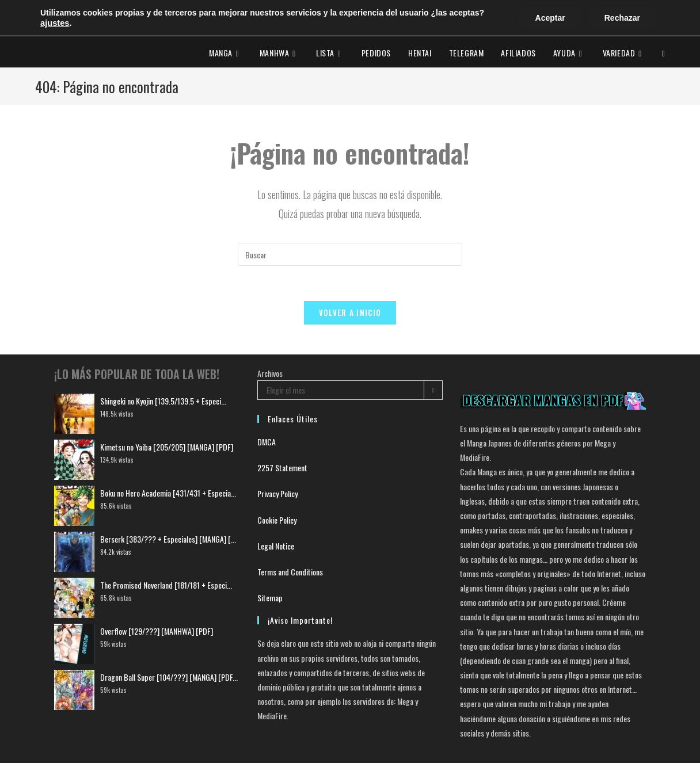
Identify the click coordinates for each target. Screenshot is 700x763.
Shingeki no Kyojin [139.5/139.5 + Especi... (163, 400)
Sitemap (270, 598)
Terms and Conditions (290, 571)
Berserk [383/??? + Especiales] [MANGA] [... (168, 538)
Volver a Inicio (350, 312)
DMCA (267, 442)
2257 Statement (282, 468)
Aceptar (550, 18)
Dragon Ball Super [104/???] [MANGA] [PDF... (169, 676)
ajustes (55, 23)
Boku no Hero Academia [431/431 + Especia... (168, 492)
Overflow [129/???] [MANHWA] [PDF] (157, 630)
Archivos (270, 373)
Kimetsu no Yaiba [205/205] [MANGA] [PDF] (167, 446)
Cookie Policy (277, 519)
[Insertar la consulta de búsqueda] (350, 254)
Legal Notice (276, 545)
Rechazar (622, 18)
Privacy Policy (277, 493)
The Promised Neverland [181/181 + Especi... (166, 584)
